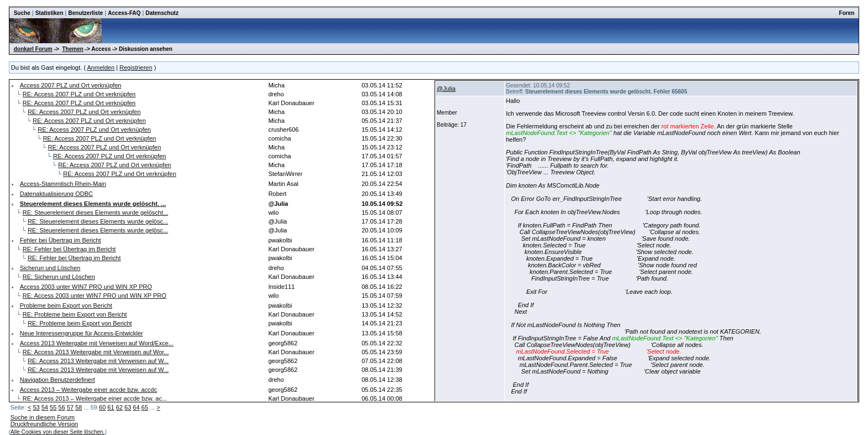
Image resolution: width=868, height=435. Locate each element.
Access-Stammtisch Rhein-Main (63, 184)
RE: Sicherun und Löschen (59, 277)
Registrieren (136, 68)
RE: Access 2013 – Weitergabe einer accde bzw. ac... (95, 398)
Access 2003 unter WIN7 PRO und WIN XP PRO (86, 287)
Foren (847, 13)
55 (53, 407)
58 (79, 407)
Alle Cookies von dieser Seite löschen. (58, 432)
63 (128, 407)
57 (70, 407)
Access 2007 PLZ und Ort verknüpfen (71, 85)
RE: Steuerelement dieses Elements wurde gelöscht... (95, 213)
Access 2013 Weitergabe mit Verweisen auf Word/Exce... (97, 343)
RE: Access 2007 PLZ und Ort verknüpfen (79, 94)
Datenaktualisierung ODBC (56, 194)
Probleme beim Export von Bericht (66, 305)
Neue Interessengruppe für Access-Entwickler (82, 333)
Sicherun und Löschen (50, 268)
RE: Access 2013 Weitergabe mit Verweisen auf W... (98, 361)
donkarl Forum (33, 49)
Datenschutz (162, 13)
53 (36, 407)
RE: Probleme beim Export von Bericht (75, 314)
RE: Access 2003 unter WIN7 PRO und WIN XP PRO (95, 296)
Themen (73, 49)
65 (144, 407)
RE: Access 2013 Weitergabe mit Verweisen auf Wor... (96, 352)
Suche (22, 13)
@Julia (446, 89)
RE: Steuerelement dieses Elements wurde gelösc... (98, 221)
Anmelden (101, 68)
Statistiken (50, 13)
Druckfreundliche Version (44, 424)
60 (102, 407)
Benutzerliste (86, 13)
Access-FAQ (124, 13)
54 (45, 407)
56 (61, 407)
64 (136, 407)
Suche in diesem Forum (43, 417)
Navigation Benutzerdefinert (58, 380)
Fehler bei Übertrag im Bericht (61, 240)
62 (119, 407)
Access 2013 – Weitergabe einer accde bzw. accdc (89, 390)
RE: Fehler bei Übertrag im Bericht (69, 249)
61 (111, 407)
